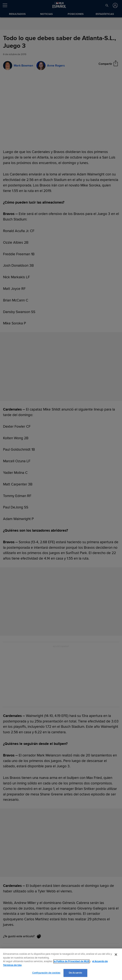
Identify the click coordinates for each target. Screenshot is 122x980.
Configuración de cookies (46, 973)
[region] (61, 964)
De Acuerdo (75, 973)
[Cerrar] (116, 955)
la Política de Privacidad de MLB (71, 961)
